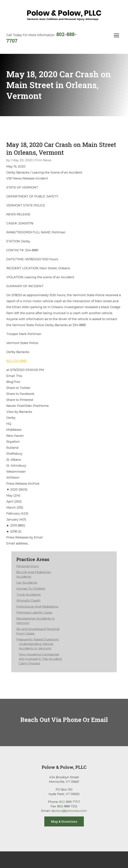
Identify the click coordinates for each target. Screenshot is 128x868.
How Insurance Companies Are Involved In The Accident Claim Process (40, 659)
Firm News (43, 160)
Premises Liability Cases (34, 613)
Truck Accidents (28, 595)
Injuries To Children (31, 589)
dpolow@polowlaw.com (69, 811)
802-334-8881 (16, 361)
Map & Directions (64, 821)
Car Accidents (27, 583)
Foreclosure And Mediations (37, 607)
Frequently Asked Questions (38, 639)
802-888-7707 (70, 802)
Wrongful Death (28, 601)
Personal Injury (28, 566)
